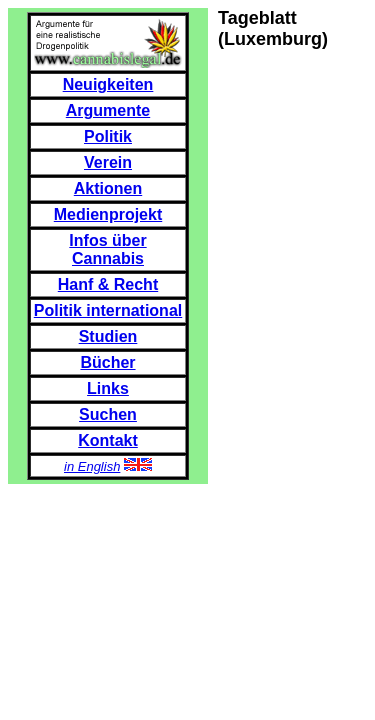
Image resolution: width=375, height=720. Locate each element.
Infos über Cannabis (107, 249)
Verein (108, 162)
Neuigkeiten (108, 84)
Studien (108, 336)
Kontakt (108, 440)
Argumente (108, 110)
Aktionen (108, 188)
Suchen (108, 414)
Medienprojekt (108, 214)
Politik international (108, 310)
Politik (108, 136)
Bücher (107, 362)
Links (108, 388)
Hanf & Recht (108, 284)
